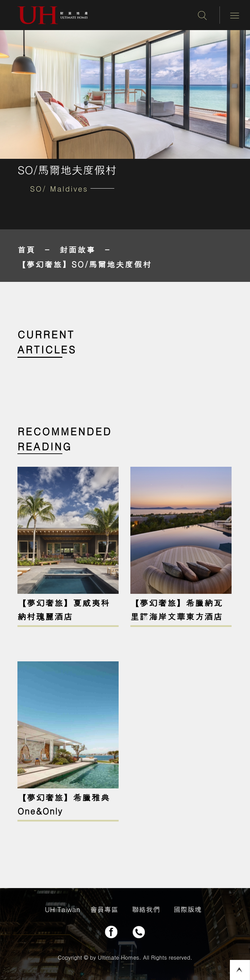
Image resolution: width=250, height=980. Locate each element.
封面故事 (78, 249)
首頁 (26, 249)
